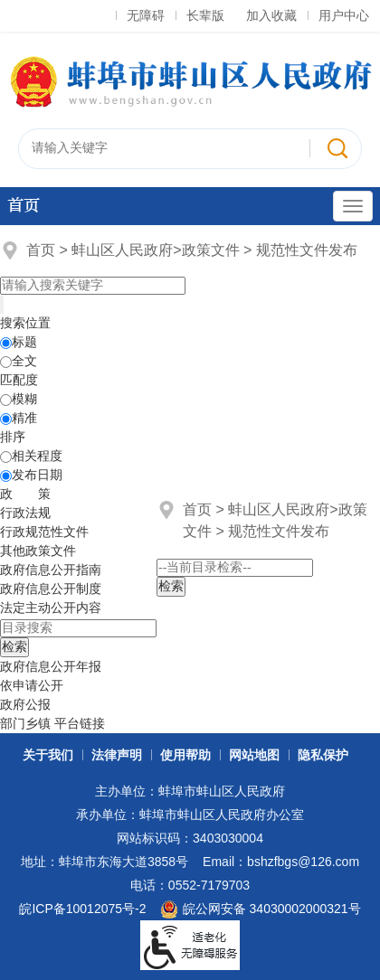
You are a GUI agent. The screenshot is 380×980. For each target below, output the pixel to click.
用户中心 (344, 15)
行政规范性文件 (44, 532)
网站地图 (254, 755)
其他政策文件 (38, 551)
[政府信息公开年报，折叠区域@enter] (51, 666)
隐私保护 (323, 755)
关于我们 (48, 755)
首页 (24, 206)
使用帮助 (185, 755)
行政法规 (25, 513)
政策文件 (211, 250)
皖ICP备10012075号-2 (82, 909)
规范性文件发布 (307, 250)
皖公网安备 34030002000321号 (260, 909)
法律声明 (117, 755)
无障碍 (146, 15)
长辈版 (205, 15)
